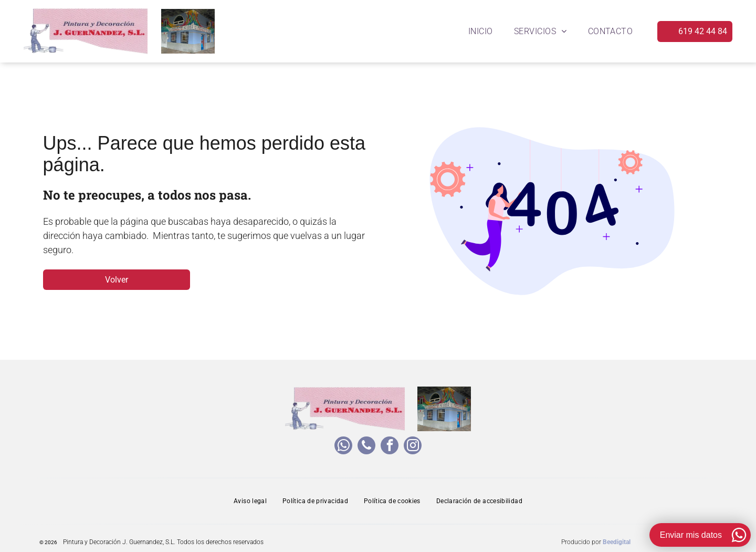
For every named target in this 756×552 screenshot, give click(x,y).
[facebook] (390, 447)
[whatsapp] (343, 447)
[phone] (366, 447)
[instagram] (413, 447)
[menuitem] (481, 31)
